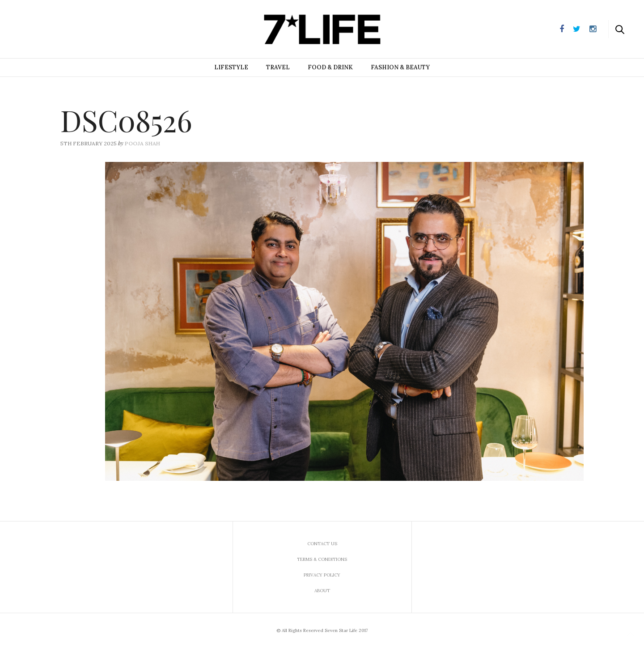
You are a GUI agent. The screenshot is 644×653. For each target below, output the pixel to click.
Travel (278, 67)
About (322, 591)
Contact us (322, 544)
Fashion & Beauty (400, 67)
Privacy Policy (322, 575)
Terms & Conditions (322, 559)
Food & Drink (330, 67)
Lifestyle (231, 67)
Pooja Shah (142, 143)
